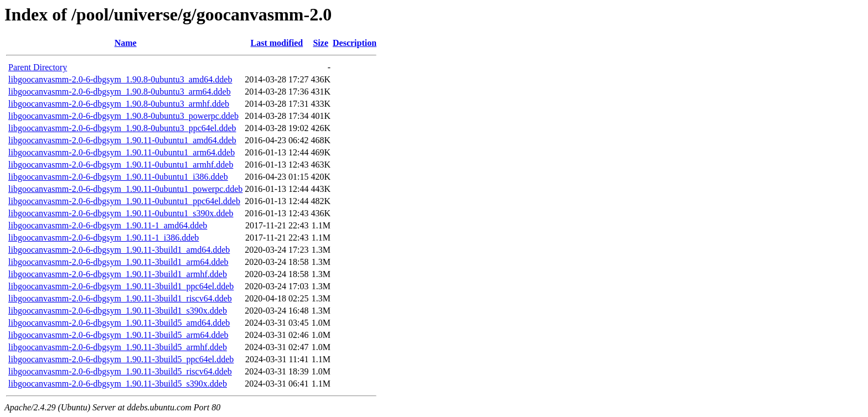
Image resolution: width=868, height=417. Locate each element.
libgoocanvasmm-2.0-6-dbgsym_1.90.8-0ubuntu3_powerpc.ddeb (123, 116)
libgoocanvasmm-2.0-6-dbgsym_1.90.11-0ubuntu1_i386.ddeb (118, 177)
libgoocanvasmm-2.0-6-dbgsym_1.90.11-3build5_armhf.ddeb (118, 347)
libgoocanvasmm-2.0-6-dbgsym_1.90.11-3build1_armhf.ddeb (118, 274)
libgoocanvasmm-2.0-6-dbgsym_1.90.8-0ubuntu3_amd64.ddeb (120, 79)
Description (355, 43)
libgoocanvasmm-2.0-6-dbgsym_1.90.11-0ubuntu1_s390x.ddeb (121, 213)
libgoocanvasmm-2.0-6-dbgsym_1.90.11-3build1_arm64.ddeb (118, 262)
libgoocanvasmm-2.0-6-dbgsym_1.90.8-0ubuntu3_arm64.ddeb (120, 92)
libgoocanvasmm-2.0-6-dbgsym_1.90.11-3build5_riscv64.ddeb (120, 371)
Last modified (277, 43)
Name (126, 43)
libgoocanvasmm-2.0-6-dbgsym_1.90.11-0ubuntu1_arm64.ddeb (122, 152)
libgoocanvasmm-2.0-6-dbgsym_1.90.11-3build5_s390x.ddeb (118, 384)
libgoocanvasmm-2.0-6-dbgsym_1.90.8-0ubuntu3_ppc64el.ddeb (122, 128)
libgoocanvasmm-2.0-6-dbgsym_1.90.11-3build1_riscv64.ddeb (120, 298)
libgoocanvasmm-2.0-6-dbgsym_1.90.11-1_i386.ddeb (104, 238)
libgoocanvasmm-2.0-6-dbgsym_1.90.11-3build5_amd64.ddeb (119, 323)
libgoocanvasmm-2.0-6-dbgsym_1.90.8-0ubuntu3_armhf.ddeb (119, 104)
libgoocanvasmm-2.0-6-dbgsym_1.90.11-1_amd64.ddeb (108, 225)
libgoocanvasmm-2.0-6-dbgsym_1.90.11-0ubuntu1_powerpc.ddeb (125, 189)
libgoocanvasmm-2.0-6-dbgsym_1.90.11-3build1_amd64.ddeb (119, 250)
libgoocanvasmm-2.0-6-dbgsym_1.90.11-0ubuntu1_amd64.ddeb (122, 140)
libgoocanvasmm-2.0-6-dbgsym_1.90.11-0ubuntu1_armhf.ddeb (121, 165)
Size (321, 43)
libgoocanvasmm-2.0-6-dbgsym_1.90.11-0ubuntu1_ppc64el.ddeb (124, 201)
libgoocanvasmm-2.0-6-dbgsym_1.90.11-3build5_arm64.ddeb (118, 335)
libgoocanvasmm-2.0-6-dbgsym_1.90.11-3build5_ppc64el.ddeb (121, 359)
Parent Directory (38, 67)
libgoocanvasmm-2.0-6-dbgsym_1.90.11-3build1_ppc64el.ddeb (121, 286)
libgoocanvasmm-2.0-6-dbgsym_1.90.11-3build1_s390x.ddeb (118, 311)
